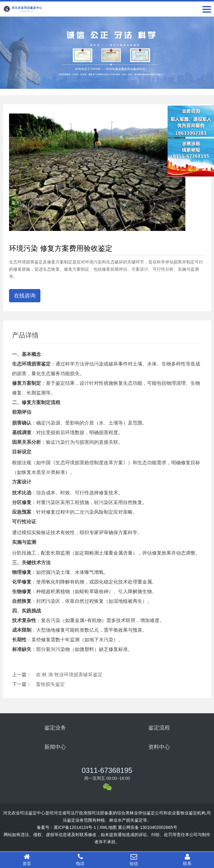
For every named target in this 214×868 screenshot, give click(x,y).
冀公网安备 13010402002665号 (148, 827)
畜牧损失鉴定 (50, 684)
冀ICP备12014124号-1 (75, 827)
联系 (187, 860)
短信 (134, 860)
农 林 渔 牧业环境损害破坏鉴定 (69, 675)
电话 (80, 860)
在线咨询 (25, 296)
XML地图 (108, 827)
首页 (27, 860)
